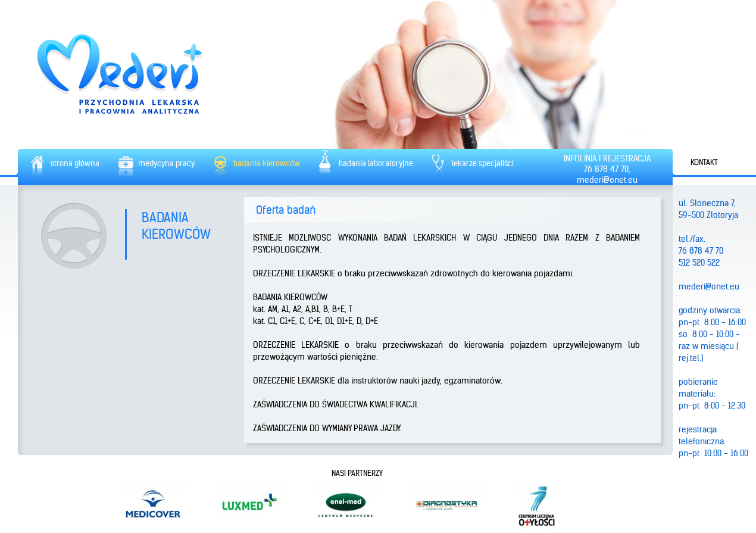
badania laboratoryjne (376, 163)
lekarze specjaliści (483, 163)
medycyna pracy (166, 163)
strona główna (75, 163)
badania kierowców (267, 163)
